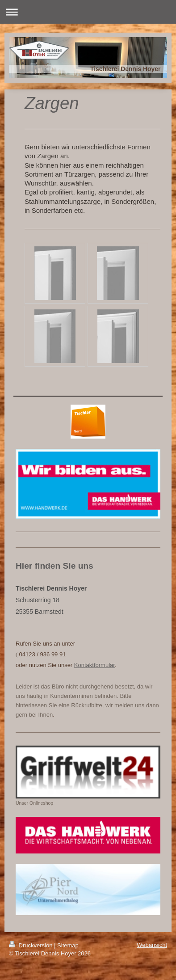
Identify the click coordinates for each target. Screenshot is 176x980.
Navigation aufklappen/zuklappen (88, 12)
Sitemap (68, 945)
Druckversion (31, 945)
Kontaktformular (94, 665)
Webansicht (152, 945)
